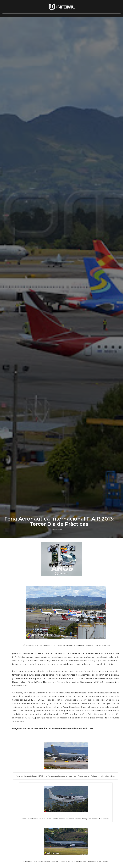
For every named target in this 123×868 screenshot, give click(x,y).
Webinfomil (57, 530)
